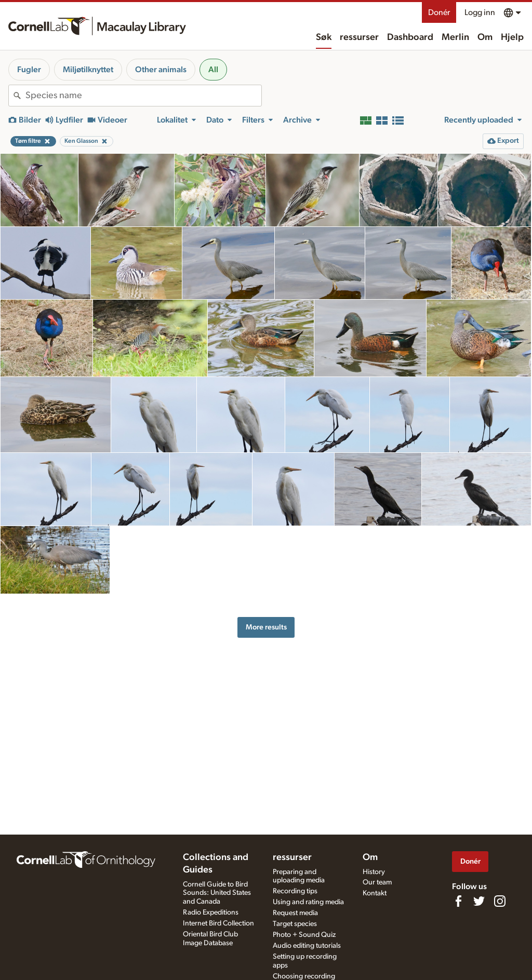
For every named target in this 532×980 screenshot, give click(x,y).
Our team (377, 882)
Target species (295, 924)
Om (485, 37)
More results (266, 627)
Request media (295, 913)
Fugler (29, 70)
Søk (324, 37)
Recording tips (295, 891)
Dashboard (410, 37)
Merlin (455, 37)
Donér (439, 12)
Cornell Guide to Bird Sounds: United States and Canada (217, 893)
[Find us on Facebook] (458, 901)
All (213, 70)
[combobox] (143, 96)
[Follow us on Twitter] (479, 901)
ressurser (359, 37)
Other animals (161, 70)
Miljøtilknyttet (88, 70)
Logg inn (480, 12)
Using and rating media (308, 902)
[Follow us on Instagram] (500, 901)
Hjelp (512, 37)
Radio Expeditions (211, 912)
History (374, 872)
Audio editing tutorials (307, 946)
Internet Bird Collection (218, 923)
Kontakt (375, 893)
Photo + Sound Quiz (304, 935)
